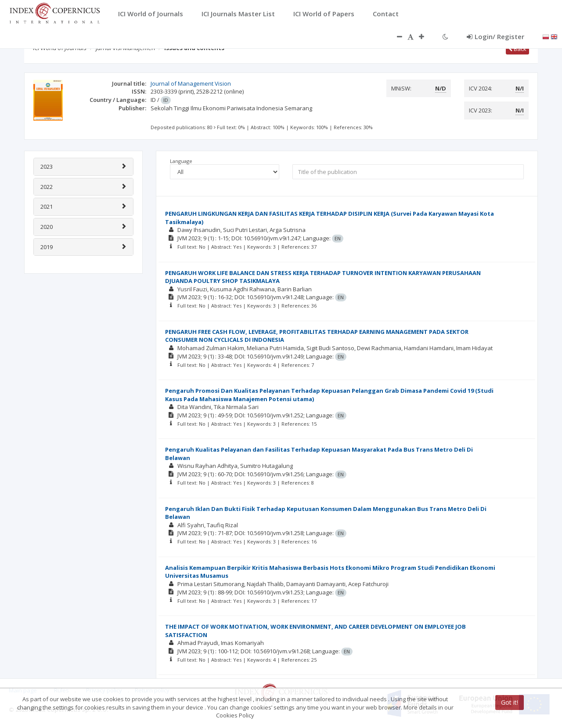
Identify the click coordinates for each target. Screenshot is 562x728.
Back (517, 49)
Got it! (510, 702)
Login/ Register (495, 36)
